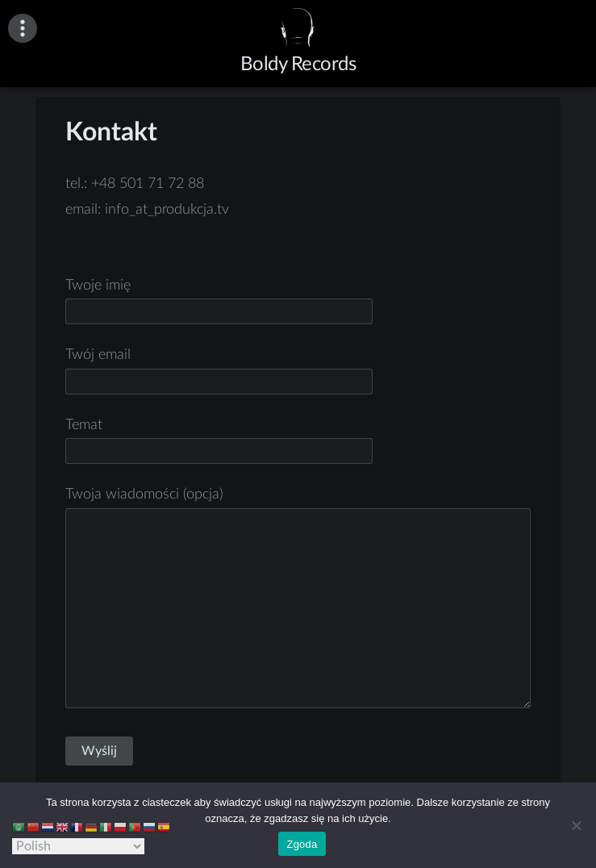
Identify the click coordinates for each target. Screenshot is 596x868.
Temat (219, 438)
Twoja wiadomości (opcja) (298, 599)
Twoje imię (219, 299)
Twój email (219, 368)
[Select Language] (78, 846)
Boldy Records (298, 65)
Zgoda (302, 844)
